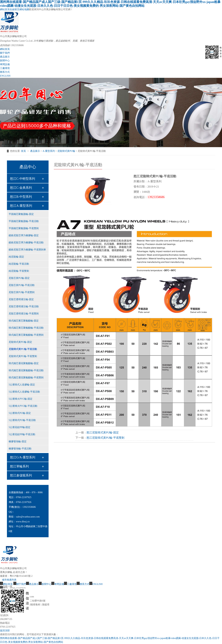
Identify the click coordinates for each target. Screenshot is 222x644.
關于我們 (5, 53)
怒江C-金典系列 (21, 188)
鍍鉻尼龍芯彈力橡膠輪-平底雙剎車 (27, 250)
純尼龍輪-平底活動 (19, 264)
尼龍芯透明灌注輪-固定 (21, 299)
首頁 (24, 151)
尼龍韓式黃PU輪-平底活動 (23, 349)
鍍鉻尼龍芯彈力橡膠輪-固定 (24, 235)
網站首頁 (5, 9)
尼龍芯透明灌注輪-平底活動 (24, 306)
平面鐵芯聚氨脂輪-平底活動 (24, 221)
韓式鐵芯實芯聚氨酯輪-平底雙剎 (26, 335)
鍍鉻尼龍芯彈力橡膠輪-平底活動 (26, 243)
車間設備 (5, 64)
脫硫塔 (46, 605)
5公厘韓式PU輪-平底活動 (22, 420)
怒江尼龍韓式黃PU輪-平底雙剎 (105, 438)
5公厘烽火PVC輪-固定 (21, 399)
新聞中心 (5, 61)
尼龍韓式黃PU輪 (66, 151)
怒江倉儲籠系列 (21, 475)
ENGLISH (5, 76)
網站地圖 (24, 9)
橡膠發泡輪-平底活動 (20, 449)
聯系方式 (5, 72)
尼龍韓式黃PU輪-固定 (20, 342)
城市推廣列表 (9, 580)
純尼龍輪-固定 (16, 257)
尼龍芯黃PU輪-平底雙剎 (22, 292)
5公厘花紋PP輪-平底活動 (22, 434)
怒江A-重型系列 (21, 206)
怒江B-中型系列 (21, 197)
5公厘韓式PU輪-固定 (20, 413)
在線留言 (15, 9)
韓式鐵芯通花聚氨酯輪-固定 (24, 363)
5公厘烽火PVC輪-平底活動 (23, 406)
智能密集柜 (34, 605)
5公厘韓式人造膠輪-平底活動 (24, 392)
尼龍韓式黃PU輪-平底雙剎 (23, 356)
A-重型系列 (49, 151)
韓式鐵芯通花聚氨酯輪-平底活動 (26, 370)
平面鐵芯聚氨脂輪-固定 (21, 214)
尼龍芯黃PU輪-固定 (19, 278)
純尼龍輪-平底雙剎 (19, 271)
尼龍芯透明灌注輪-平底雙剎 (24, 314)
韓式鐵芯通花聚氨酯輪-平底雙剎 (26, 378)
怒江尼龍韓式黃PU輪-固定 (103, 432)
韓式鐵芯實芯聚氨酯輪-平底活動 (26, 328)
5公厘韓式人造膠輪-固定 (22, 385)
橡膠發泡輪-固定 (18, 441)
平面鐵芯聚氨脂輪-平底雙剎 (24, 228)
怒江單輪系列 (19, 466)
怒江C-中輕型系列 (23, 179)
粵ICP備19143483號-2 (21, 576)
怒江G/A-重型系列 (23, 457)
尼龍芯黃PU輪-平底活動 (22, 285)
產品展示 (5, 57)
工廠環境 (5, 68)
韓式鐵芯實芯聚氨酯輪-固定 (24, 321)
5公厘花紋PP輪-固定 (20, 427)
